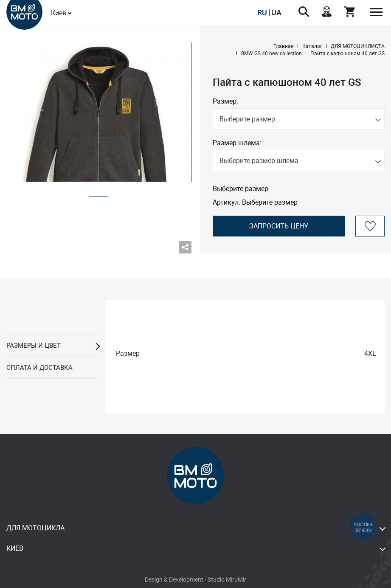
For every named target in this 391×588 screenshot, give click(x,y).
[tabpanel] (99, 112)
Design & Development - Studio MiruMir (195, 579)
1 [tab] (99, 193)
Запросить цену (279, 226)
